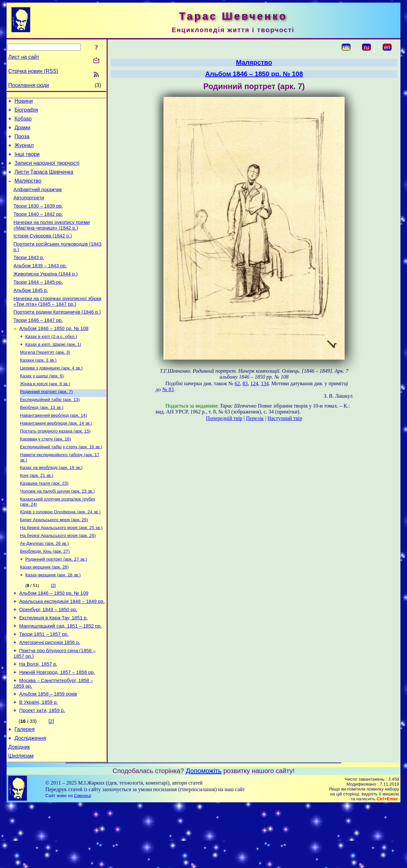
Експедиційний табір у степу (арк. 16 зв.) (61, 482)
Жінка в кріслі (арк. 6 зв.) (45, 414)
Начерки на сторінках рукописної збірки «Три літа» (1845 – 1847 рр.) (57, 324)
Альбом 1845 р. (31, 312)
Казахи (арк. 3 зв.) (38, 388)
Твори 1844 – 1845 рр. (38, 303)
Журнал (24, 151)
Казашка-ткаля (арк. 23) (44, 521)
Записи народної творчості (47, 171)
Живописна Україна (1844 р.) (46, 294)
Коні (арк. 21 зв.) (37, 513)
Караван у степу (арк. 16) (45, 474)
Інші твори (27, 161)
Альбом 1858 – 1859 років (48, 751)
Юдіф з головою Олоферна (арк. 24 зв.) (60, 552)
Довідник (19, 809)
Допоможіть (204, 834)
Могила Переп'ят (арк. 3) (45, 380)
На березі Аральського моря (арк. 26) (58, 578)
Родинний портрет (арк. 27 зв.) (56, 603)
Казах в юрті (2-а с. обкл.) (51, 363)
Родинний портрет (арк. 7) (46, 423)
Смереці (83, 859)
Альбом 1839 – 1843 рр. (40, 284)
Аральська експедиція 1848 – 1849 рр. (62, 649)
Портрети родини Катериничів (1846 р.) (57, 336)
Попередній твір (224, 418)
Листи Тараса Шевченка (44, 181)
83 (245, 383)
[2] (53, 631)
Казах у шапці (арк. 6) (42, 405)
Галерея (24, 789)
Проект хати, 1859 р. (42, 769)
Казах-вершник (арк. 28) (44, 612)
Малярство (28, 191)
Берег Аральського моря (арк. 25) (54, 560)
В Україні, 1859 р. (39, 760)
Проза (22, 141)
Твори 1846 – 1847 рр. (38, 345)
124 (254, 383)
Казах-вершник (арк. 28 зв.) (53, 620)
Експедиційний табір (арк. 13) (50, 431)
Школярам (21, 819)
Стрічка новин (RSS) (33, 71)
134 (265, 383)
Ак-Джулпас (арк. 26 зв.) (44, 586)
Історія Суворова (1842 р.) (43, 252)
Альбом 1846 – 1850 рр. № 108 (54, 354)
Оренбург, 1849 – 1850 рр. (48, 658)
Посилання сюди (29, 85)
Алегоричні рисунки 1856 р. (50, 695)
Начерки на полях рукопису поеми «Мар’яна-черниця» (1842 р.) (52, 240)
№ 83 (168, 389)
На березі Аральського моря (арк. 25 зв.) (61, 569)
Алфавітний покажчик (38, 200)
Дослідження (30, 799)
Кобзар (23, 122)
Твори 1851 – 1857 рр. (44, 685)
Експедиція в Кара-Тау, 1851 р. (54, 667)
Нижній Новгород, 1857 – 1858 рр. (57, 727)
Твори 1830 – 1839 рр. (38, 219)
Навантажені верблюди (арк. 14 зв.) (56, 457)
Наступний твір (285, 418)
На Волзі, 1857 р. (38, 718)
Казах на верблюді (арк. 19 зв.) (51, 504)
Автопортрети (29, 210)
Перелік (255, 418)
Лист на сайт (24, 57)
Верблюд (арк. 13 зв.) (42, 440)
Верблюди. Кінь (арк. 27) (45, 595)
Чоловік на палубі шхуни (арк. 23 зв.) (57, 530)
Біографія (26, 112)
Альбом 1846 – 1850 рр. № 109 (54, 639)
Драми (22, 132)
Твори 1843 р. (29, 275)
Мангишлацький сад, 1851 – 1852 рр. (61, 676)
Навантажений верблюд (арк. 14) (54, 448)
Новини (24, 102)
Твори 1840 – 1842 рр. (38, 228)
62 (237, 383)
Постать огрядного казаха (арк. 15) (55, 465)
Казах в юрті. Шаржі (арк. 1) (53, 371)
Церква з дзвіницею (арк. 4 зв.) (51, 397)
